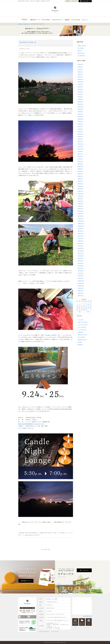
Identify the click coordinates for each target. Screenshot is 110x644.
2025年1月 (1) (80, 77)
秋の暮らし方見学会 (51, 335)
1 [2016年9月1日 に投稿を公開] (84, 303)
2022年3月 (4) (80, 136)
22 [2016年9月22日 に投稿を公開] (84, 308)
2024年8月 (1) (80, 84)
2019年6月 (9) (80, 206)
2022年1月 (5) (80, 141)
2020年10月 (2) (81, 166)
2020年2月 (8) (80, 186)
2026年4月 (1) (80, 64)
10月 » (88, 311)
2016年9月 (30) (81, 288)
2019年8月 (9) (80, 201)
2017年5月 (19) (81, 268)
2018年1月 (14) (81, 248)
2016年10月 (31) (81, 286)
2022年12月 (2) (81, 117)
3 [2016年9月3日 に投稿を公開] (88, 303)
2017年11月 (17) (81, 253)
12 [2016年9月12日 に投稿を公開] (77, 306)
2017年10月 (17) (81, 256)
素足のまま (80, 51)
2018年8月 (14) (81, 231)
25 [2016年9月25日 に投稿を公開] (91, 308)
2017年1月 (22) (81, 278)
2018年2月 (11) (81, 246)
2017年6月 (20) (81, 266)
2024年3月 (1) (80, 97)
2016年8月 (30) (81, 291)
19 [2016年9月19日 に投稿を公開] (77, 308)
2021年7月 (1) (80, 154)
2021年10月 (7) (81, 146)
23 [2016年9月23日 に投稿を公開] (86, 308)
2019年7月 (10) (81, 204)
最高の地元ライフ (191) (82, 340)
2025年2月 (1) (80, 74)
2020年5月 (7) (80, 179)
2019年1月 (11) (81, 218)
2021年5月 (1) (80, 156)
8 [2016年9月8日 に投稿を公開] (84, 305)
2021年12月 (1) (81, 144)
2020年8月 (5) (80, 171)
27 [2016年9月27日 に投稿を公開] (79, 310)
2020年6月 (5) (80, 176)
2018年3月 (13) (81, 243)
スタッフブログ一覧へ (46, 549)
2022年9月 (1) (80, 122)
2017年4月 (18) (81, 271)
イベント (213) (81, 320)
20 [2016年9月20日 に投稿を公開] (79, 308)
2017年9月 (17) (81, 258)
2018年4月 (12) (81, 241)
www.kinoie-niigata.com (29, 535)
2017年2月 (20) (81, 276)
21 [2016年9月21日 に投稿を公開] (82, 308)
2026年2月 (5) (80, 69)
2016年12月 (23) (81, 281)
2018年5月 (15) (81, 238)
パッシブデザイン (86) (82, 330)
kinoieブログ (26, 24)
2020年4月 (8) (80, 181)
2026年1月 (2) (80, 72)
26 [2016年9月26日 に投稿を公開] (77, 310)
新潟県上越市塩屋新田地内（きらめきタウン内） (31, 424)
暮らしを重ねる (81, 48)
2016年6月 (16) (81, 296)
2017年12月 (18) (81, 251)
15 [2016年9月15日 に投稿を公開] (84, 306)
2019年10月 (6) (81, 196)
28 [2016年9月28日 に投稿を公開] (82, 310)
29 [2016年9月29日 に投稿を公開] (84, 310)
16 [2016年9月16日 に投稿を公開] (86, 306)
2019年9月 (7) (80, 199)
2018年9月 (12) (81, 228)
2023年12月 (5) (81, 104)
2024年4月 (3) (80, 94)
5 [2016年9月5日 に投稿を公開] (77, 305)
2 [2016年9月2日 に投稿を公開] (86, 303)
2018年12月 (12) (81, 221)
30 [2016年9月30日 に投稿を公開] (86, 310)
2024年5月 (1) (80, 92)
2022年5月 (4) (80, 131)
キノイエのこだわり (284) (83, 325)
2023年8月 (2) (80, 112)
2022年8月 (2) (80, 124)
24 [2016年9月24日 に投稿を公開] (88, 308)
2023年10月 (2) (81, 109)
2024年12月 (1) (81, 79)
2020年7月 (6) (80, 174)
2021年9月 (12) (81, 149)
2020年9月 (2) (80, 169)
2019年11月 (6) (81, 194)
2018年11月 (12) (81, 223)
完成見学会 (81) (81, 332)
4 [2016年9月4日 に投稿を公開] (91, 303)
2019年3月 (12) (81, 214)
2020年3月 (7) (80, 184)
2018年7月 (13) (81, 233)
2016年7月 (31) (81, 293)
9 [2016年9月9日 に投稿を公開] (86, 305)
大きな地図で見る (88, 616)
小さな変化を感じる (81, 56)
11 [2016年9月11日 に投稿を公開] (91, 305)
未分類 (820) (80, 342)
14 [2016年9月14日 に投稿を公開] (82, 306)
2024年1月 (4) (80, 102)
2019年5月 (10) (81, 209)
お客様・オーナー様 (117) (83, 322)
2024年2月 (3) (80, 99)
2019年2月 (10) (81, 216)
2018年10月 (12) (81, 226)
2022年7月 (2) (80, 126)
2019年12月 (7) (81, 191)
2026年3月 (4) (80, 67)
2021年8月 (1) (80, 151)
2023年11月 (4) (81, 107)
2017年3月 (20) (81, 273)
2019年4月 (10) (81, 211)
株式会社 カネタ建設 (52, 599)
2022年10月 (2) (81, 119)
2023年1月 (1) (80, 114)
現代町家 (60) (80, 345)
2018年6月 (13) (81, 236)
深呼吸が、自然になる (82, 46)
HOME (20, 24)
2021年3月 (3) (80, 161)
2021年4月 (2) (80, 159)
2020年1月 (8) (80, 189)
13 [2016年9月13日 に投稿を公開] (79, 306)
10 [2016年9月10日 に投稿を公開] (88, 305)
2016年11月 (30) (81, 283)
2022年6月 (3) (80, 129)
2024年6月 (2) (80, 89)
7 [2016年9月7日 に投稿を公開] (82, 305)
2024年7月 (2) (80, 87)
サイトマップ (55, 631)
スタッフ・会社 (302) (82, 327)
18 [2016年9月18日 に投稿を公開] (91, 306)
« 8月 (79, 311)
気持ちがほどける (81, 53)
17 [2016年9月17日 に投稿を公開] (88, 306)
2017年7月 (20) (81, 263)
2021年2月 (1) (80, 164)
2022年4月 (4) (80, 134)
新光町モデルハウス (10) (82, 335)
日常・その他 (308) (81, 337)
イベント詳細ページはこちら (26, 428)
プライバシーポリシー (44, 631)
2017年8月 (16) (81, 261)
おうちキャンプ (28, 335)
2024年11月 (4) (81, 82)
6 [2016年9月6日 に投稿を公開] (79, 305)
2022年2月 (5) (80, 139)
